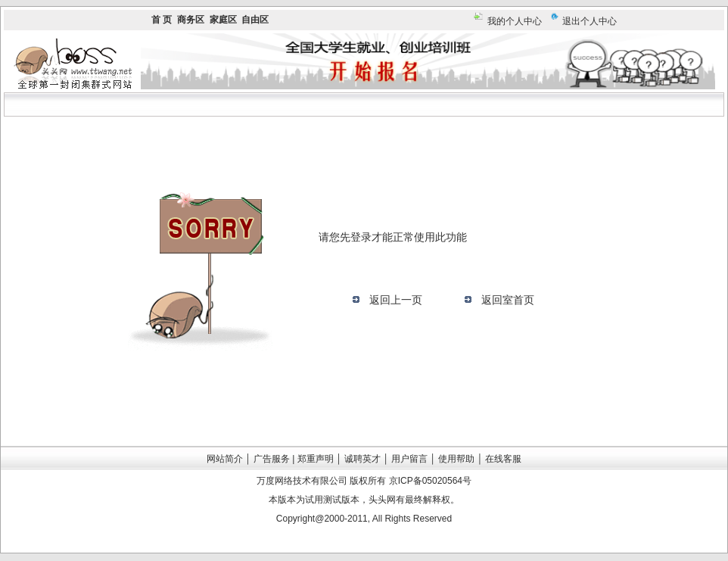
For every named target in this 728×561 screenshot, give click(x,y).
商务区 (191, 20)
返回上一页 (396, 300)
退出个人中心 (590, 21)
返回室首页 (508, 300)
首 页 (162, 20)
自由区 (255, 20)
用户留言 (409, 459)
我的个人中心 (515, 21)
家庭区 (223, 20)
